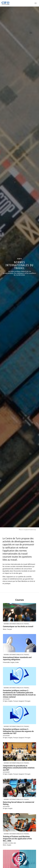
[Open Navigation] (36, 3)
